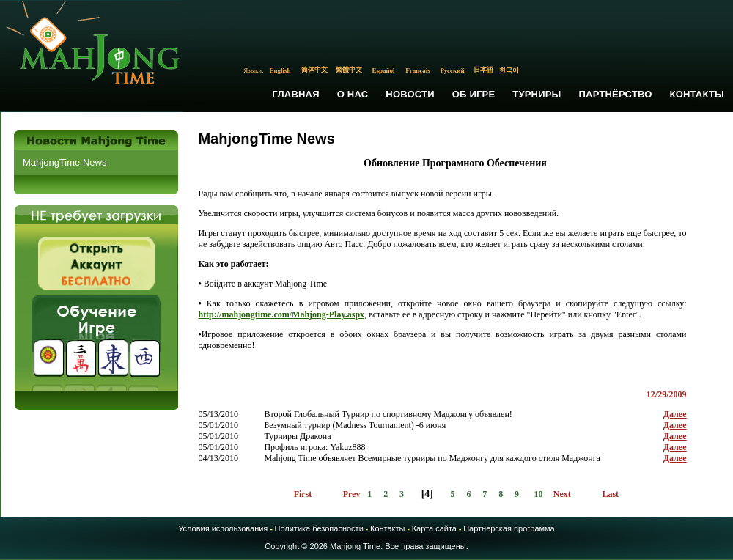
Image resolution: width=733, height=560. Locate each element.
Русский (452, 70)
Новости (410, 94)
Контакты (697, 94)
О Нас (353, 94)
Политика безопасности (319, 528)
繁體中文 (349, 70)
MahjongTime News (65, 162)
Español (384, 70)
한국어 (509, 70)
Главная (295, 94)
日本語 (483, 70)
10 (538, 494)
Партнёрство (616, 94)
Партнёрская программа (509, 528)
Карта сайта (434, 528)
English (280, 70)
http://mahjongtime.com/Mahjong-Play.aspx (281, 314)
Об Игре (474, 94)
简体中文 (314, 70)
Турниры (537, 94)
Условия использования (223, 528)
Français (418, 70)
